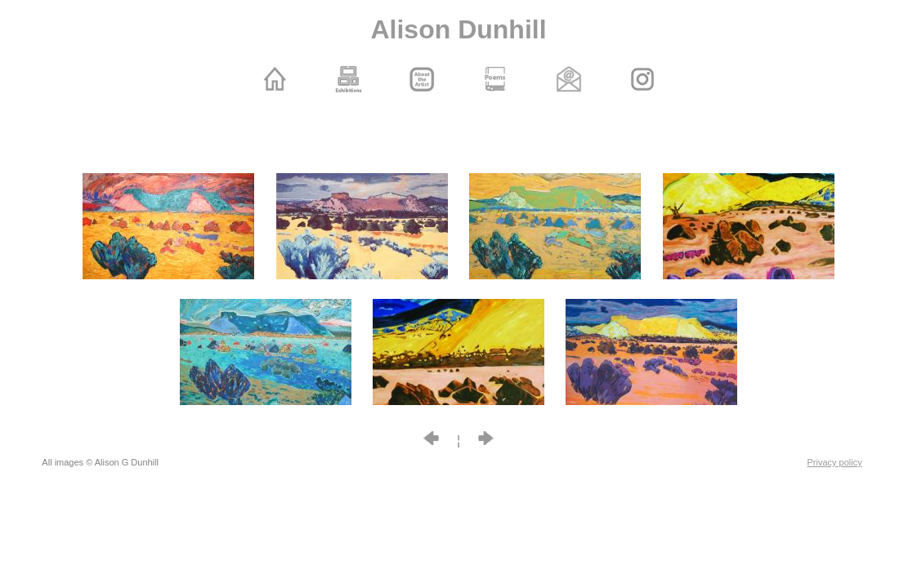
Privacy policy (835, 462)
